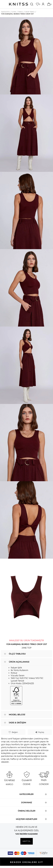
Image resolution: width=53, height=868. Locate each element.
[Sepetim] (49, 4)
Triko (20, 12)
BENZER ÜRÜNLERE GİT (26, 862)
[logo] (19, 4)
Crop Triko (30, 12)
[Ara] (32, 4)
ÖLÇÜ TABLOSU (17, 654)
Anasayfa (5, 12)
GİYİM (14, 12)
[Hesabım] (43, 4)
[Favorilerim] (38, 4)
